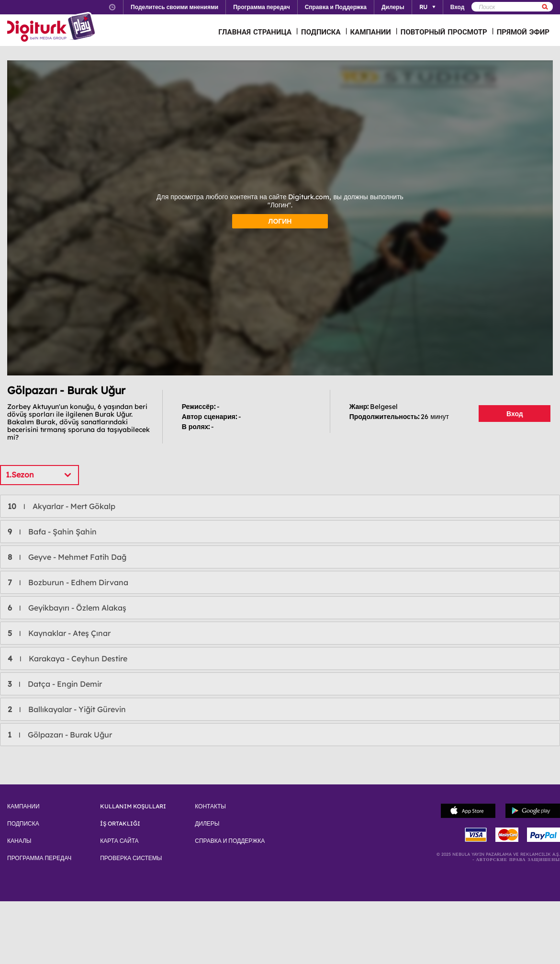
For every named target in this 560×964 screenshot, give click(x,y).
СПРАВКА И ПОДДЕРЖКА (230, 841)
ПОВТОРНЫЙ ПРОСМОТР (444, 32)
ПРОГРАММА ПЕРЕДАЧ (39, 858)
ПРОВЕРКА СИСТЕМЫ (131, 858)
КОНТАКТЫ (210, 806)
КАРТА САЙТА (119, 841)
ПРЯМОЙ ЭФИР (523, 32)
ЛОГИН (280, 221)
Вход (515, 414)
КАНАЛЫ (19, 841)
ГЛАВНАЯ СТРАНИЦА (255, 32)
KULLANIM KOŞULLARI (133, 806)
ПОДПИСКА (321, 32)
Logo (52, 28)
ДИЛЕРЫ (207, 824)
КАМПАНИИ (371, 32)
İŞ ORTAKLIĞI (120, 824)
